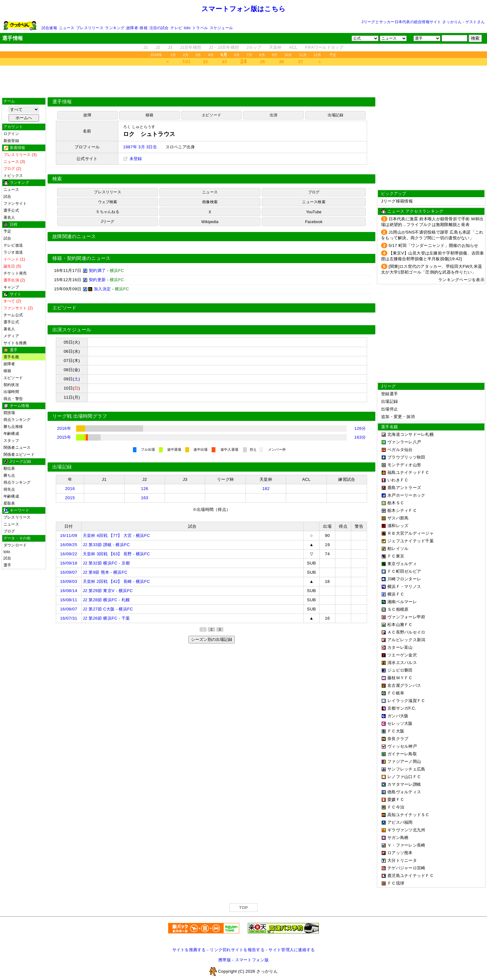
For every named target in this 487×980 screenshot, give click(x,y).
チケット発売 (15, 273)
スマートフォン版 (252, 960)
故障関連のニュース (74, 236)
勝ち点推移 (13, 427)
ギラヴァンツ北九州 (406, 830)
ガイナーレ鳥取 (402, 754)
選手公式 (11, 210)
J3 (170, 47)
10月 (288, 55)
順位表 (9, 468)
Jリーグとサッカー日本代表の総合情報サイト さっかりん (412, 22)
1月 (173, 55)
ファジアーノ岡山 (404, 761)
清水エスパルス (402, 663)
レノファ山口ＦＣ (404, 777)
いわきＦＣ (398, 480)
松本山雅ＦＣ (400, 625)
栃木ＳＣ (396, 503)
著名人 (9, 217)
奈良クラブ (398, 739)
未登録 (133, 159)
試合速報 (49, 28)
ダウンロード (15, 545)
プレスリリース (90, 28)
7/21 (186, 62)
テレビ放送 (13, 245)
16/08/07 (69, 609)
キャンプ (11, 287)
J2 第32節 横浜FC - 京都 (106, 563)
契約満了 (97, 271)
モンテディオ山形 (404, 465)
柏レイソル (398, 548)
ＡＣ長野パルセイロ (406, 632)
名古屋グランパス (404, 685)
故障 (87, 115)
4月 (211, 55)
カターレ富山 (400, 647)
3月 (198, 55)
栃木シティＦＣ (402, 510)
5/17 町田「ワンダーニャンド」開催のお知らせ (434, 245)
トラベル (200, 28)
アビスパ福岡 (400, 822)
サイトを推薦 (15, 343)
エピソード (13, 378)
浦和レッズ (398, 526)
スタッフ (11, 441)
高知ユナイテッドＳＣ (408, 815)
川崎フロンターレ (404, 579)
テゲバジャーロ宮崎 (406, 868)
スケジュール (221, 28)
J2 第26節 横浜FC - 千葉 (106, 618)
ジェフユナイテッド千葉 (411, 541)
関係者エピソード (19, 455)
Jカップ (254, 47)
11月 (303, 55)
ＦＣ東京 (396, 556)
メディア (11, 336)
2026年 (156, 55)
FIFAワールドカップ (324, 47)
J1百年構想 (191, 47)
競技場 (9, 413)
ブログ (9, 531)
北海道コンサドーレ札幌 (411, 434)
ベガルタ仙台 (400, 450)
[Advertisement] (244, 81)
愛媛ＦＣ (396, 799)
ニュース (67, 28)
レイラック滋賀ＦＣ (406, 701)
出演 (273, 115)
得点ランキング (17, 420)
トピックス (13, 176)
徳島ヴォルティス (404, 792)
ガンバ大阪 (398, 716)
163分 (360, 437)
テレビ (176, 28)
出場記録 (336, 115)
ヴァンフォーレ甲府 (406, 617)
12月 (317, 55)
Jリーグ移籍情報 (397, 201)
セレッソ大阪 (400, 723)
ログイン (11, 134)
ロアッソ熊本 (400, 853)
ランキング (115, 28)
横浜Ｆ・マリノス (404, 587)
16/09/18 (69, 563)
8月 (262, 55)
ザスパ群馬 (398, 518)
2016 (70, 489)
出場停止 (389, 409)
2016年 (64, 428)
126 (145, 489)
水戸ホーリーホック (406, 495)
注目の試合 (159, 28)
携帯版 (225, 960)
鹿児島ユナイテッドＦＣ (411, 876)
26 (282, 62)
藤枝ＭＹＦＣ (400, 678)
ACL (293, 47)
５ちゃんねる (107, 212)
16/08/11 (69, 600)
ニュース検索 (314, 202)
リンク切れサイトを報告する (237, 950)
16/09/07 (69, 572)
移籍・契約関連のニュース (82, 258)
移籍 (143, 28)
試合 (7, 197)
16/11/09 (69, 535)
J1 (146, 47)
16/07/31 (69, 618)
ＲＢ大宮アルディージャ (411, 533)
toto (187, 28)
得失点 (9, 489)
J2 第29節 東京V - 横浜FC (108, 591)
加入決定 (102, 289)
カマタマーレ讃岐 (404, 784)
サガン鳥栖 (398, 838)
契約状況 (11, 385)
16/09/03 (69, 581)
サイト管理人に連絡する (292, 950)
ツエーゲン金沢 (402, 655)
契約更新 (97, 280)
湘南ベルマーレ (402, 602)
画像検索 (210, 202)
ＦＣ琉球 (396, 883)
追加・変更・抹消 (398, 417)
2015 (70, 498)
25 (263, 62)
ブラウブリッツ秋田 (406, 457)
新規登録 (11, 141)
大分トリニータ (402, 860)
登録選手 (389, 394)
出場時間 (11, 392)
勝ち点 (9, 475)
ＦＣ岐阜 (396, 693)
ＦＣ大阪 (396, 731)
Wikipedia (210, 222)
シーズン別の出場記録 (212, 639)
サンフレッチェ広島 (406, 769)
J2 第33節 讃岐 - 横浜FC (106, 545)
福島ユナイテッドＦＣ (408, 472)
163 (145, 498)
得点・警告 (13, 399)
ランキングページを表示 (461, 280)
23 (224, 62)
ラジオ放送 (13, 252)
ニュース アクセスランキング (415, 211)
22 (205, 62)
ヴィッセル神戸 (402, 746)
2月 (186, 55)
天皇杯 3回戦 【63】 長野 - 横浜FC (116, 554)
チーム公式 (13, 315)
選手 (7, 565)
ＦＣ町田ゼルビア (404, 571)
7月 (250, 55)
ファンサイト (15, 203)
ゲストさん (475, 22)
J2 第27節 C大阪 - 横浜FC (108, 609)
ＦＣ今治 (396, 807)
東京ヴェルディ (402, 564)
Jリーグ (108, 222)
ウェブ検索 (108, 202)
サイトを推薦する (189, 950)
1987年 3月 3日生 (140, 147)
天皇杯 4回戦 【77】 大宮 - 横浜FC (116, 535)
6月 (237, 55)
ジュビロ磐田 (400, 670)
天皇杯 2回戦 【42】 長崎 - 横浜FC (116, 581)
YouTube (314, 212)
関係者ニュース (17, 448)
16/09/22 (69, 554)
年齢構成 (11, 434)
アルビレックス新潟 (406, 640)
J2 (158, 47)
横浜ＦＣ (396, 594)
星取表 (9, 503)
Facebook (314, 222)
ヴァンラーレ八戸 (404, 442)
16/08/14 (69, 591)
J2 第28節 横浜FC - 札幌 (106, 600)
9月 (275, 55)
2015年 (64, 437)
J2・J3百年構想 (224, 47)
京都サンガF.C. (402, 708)
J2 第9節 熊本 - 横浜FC (105, 572)
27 (301, 62)
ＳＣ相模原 (398, 609)
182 (266, 489)
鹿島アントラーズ (404, 488)
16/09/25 (69, 545)
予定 (333, 55)
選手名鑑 (11, 357)
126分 (360, 428)
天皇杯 (275, 47)
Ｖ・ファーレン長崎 (406, 845)
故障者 (132, 28)
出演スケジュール (72, 330)
